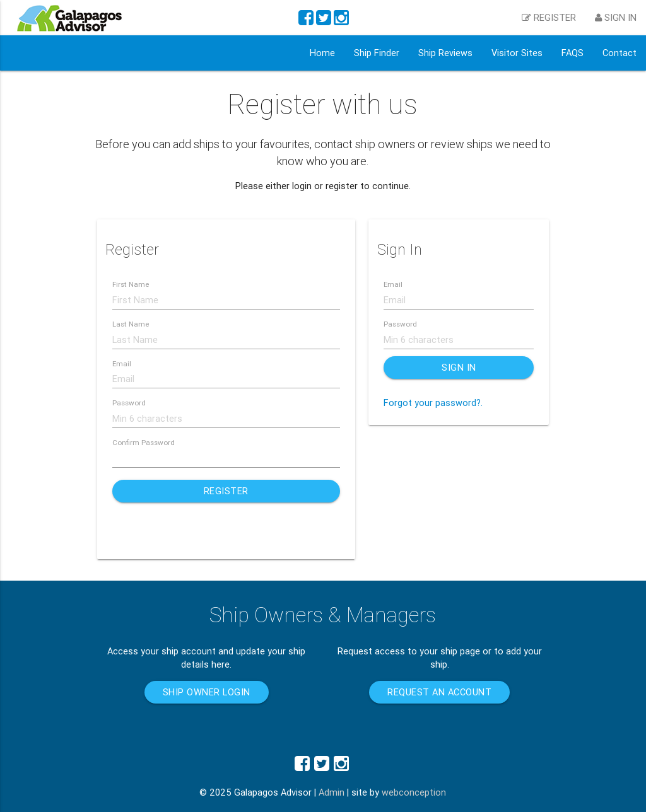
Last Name (131, 324)
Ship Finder (377, 53)
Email (122, 363)
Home (322, 53)
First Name (131, 284)
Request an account (439, 692)
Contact (620, 53)
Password (129, 403)
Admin (332, 792)
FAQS (573, 53)
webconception (414, 792)
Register (226, 491)
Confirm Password (144, 442)
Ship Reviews (445, 53)
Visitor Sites (517, 53)
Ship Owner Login (207, 692)
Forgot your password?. (433, 403)
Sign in (616, 18)
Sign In (459, 367)
